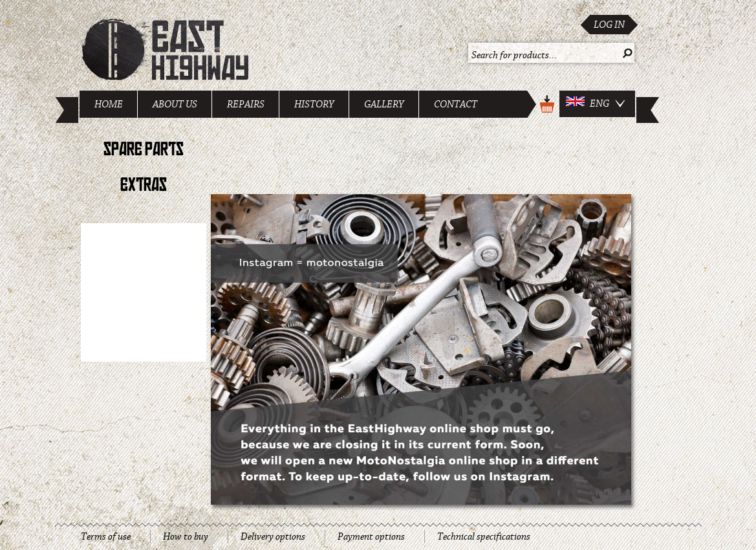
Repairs (246, 104)
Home (109, 104)
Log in (609, 25)
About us (175, 104)
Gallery (384, 104)
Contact (456, 104)
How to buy (186, 536)
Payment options (371, 536)
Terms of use (106, 536)
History (314, 104)
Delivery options (273, 536)
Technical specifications (484, 536)
